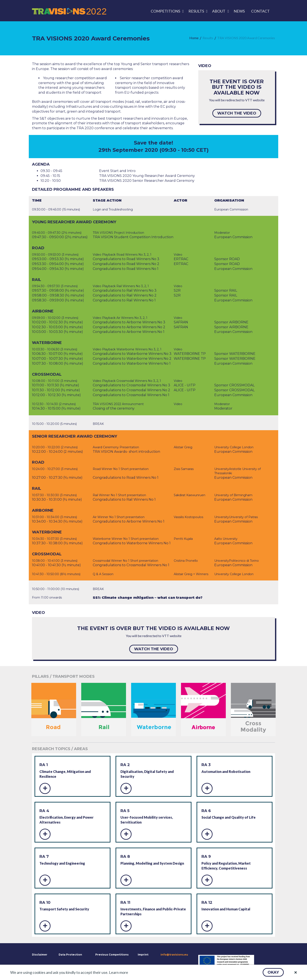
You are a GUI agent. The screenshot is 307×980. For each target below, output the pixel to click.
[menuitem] (166, 11)
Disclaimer (39, 955)
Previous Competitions (112, 955)
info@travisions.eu (174, 955)
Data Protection (70, 955)
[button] (273, 972)
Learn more (119, 972)
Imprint (143, 955)
